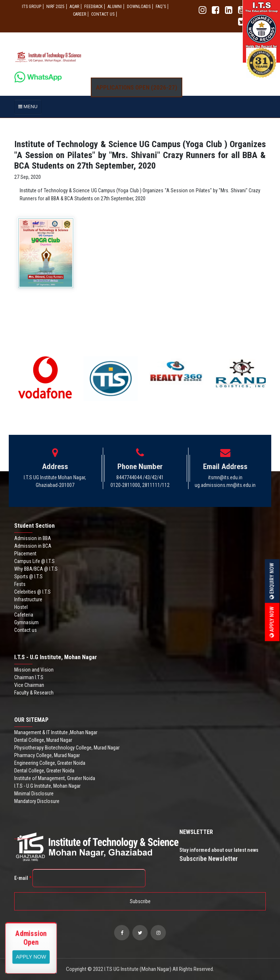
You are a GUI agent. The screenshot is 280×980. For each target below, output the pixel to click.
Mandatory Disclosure (37, 801)
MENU (28, 107)
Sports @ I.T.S (28, 576)
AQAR (74, 7)
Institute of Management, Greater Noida (55, 778)
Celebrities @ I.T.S (32, 592)
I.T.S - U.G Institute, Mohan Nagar (47, 786)
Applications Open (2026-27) (137, 87)
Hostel (21, 607)
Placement (25, 554)
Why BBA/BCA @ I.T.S (36, 569)
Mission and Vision (34, 670)
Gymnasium (26, 622)
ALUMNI (115, 7)
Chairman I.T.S (29, 677)
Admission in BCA (33, 546)
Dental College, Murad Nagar (43, 740)
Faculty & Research (34, 693)
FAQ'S (161, 7)
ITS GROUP (32, 7)
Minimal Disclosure (34, 794)
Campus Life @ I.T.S (34, 561)
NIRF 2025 (55, 7)
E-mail (23, 878)
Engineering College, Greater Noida (50, 763)
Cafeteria (24, 615)
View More (31, 956)
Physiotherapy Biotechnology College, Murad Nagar (67, 748)
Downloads (139, 7)
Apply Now (272, 622)
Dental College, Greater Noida (44, 771)
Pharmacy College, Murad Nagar (47, 755)
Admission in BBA (33, 538)
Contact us (26, 630)
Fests (20, 584)
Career (79, 14)
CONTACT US (103, 14)
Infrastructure (28, 599)
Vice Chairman (29, 685)
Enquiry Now (272, 581)
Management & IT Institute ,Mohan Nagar (56, 732)
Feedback (93, 7)
